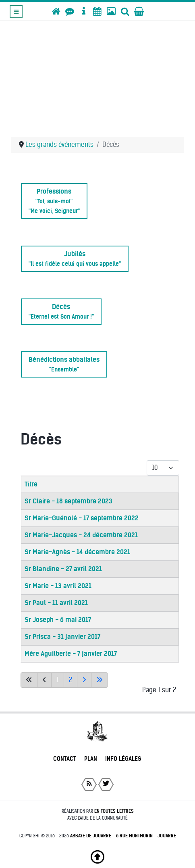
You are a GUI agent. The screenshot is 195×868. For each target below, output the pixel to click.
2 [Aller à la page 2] (71, 680)
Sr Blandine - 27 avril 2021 (63, 569)
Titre (31, 484)
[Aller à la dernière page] (100, 680)
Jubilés (75, 259)
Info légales (123, 759)
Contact (65, 759)
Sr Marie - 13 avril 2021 (58, 586)
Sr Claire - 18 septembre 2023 (68, 501)
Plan (91, 759)
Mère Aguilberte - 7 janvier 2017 (71, 654)
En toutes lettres (114, 811)
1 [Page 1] (58, 680)
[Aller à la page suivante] (84, 680)
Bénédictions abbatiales (64, 364)
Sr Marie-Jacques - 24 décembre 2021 (81, 535)
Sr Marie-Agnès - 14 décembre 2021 (77, 552)
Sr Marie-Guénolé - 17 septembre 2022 (82, 518)
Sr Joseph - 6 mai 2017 (58, 620)
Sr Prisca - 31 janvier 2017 (62, 637)
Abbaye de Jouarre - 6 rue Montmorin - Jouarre (123, 836)
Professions (54, 201)
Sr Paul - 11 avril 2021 (56, 603)
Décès (61, 312)
